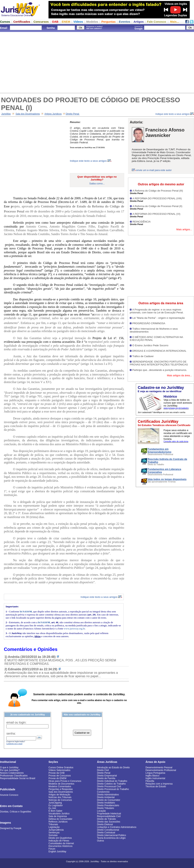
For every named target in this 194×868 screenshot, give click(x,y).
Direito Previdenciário (108, 805)
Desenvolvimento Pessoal (159, 767)
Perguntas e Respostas (61, 789)
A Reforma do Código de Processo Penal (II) (157, 206)
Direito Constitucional (108, 830)
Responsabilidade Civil (109, 816)
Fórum (52, 849)
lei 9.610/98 (26, 611)
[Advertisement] (97, 62)
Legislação (54, 827)
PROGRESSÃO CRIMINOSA (149, 323)
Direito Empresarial (107, 776)
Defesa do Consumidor (60, 819)
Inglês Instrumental (155, 778)
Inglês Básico (152, 776)
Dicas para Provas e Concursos (65, 781)
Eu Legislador (56, 805)
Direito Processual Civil (109, 786)
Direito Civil (103, 770)
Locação (101, 811)
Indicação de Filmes (59, 841)
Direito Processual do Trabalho (113, 789)
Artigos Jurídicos (53, 114)
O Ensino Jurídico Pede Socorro (150, 345)
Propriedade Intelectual (109, 814)
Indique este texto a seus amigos (175, 114)
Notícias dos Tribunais (60, 797)
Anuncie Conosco (9, 795)
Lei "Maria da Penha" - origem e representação (159, 318)
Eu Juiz (52, 808)
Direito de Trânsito (106, 819)
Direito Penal (73, 114)
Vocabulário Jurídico (59, 814)
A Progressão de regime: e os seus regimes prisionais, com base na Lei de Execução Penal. (157, 311)
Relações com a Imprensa (159, 784)
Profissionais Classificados (14, 776)
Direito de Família (106, 778)
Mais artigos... (184, 229)
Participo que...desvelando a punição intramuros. (160, 370)
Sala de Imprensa (58, 816)
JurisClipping (55, 803)
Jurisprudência (56, 830)
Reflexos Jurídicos (58, 822)
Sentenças (54, 833)
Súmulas (53, 835)
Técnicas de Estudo (156, 786)
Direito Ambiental (106, 797)
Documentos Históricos (60, 846)
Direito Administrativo (108, 795)
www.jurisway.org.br (74, 629)
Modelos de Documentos (61, 784)
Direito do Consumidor (109, 800)
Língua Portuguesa (155, 773)
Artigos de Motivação (59, 795)
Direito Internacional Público (111, 835)
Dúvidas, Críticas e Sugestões (16, 812)
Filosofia (150, 781)
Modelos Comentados (60, 786)
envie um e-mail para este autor (154, 170)
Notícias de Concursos (60, 800)
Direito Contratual (106, 833)
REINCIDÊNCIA (142, 222)
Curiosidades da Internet (61, 843)
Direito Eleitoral (105, 824)
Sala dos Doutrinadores (28, 114)
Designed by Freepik (11, 828)
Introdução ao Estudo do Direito (113, 767)
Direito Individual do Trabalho (112, 781)
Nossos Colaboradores (12, 773)
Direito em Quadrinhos (60, 838)
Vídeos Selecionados (59, 770)
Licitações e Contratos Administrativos (117, 827)
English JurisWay (57, 852)
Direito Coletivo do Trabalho (111, 784)
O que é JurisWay (9, 767)
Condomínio (103, 792)
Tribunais (53, 824)
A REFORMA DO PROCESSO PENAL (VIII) (157, 198)
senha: (11, 734)
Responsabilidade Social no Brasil (18, 778)
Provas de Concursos (60, 776)
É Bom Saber (55, 811)
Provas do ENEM (57, 778)
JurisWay (6, 114)
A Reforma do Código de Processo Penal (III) (158, 191)
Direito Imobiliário (106, 803)
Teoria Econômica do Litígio (111, 838)
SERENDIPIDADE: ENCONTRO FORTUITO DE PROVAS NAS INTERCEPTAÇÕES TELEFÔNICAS (159, 363)
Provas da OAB (57, 773)
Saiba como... (97, 183)
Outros (100, 841)
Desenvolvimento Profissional (161, 770)
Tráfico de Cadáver (143, 356)
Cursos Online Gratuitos (61, 767)
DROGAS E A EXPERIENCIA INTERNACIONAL (159, 351)
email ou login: (16, 722)
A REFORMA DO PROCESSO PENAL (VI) (156, 214)
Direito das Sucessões (109, 822)
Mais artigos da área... (179, 375)
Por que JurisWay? (10, 770)
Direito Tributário (106, 808)
